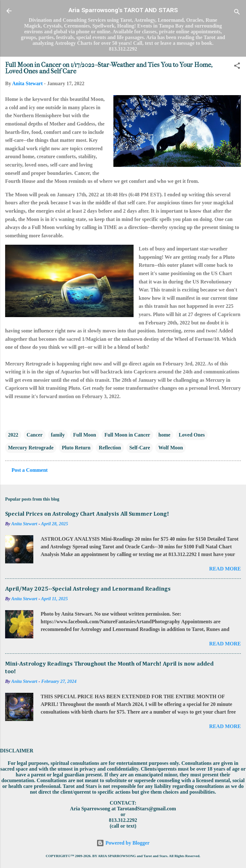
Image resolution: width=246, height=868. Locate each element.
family (58, 435)
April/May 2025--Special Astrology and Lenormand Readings (88, 589)
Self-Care (140, 448)
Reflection (110, 448)
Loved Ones (192, 435)
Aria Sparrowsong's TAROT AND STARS (123, 10)
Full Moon (85, 435)
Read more (225, 569)
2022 (13, 435)
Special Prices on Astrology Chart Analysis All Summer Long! (87, 514)
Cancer (35, 435)
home (164, 435)
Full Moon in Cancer (127, 435)
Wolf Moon (171, 448)
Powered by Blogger (123, 843)
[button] (237, 67)
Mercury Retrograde (31, 448)
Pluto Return (76, 448)
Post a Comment (30, 470)
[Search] (237, 13)
